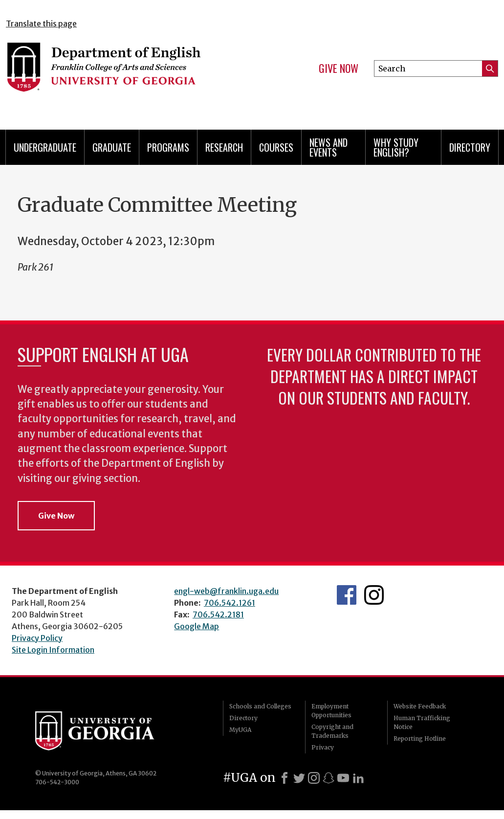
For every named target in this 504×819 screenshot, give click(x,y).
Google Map (197, 626)
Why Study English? (396, 147)
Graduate (112, 147)
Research (224, 147)
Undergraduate (45, 147)
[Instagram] (314, 778)
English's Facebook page (347, 595)
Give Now (339, 68)
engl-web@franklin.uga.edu (226, 591)
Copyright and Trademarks (332, 731)
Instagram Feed (374, 595)
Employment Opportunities (331, 711)
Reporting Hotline (420, 739)
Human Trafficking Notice (422, 722)
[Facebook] (285, 778)
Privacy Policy (37, 638)
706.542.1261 (230, 603)
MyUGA (240, 730)
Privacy (323, 747)
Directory (470, 147)
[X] (299, 778)
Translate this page (41, 23)
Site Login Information (53, 650)
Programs (168, 147)
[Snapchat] (329, 778)
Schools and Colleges (260, 706)
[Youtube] (343, 778)
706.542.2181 (218, 614)
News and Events (329, 147)
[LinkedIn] (358, 778)
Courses (276, 147)
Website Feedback (420, 706)
